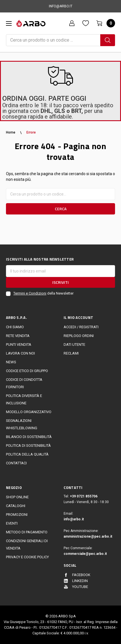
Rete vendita (18, 336)
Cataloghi (16, 506)
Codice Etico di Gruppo (27, 371)
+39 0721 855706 (84, 496)
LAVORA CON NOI (20, 353)
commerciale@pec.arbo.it (85, 554)
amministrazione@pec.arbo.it (88, 536)
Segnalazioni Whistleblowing (22, 424)
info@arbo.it (74, 519)
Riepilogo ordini (79, 336)
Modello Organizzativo (29, 412)
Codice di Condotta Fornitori (24, 383)
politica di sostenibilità (28, 446)
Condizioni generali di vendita (27, 545)
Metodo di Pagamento (27, 532)
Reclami (71, 353)
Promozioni (17, 515)
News (11, 362)
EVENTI (12, 523)
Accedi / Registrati (81, 327)
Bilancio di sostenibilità (29, 437)
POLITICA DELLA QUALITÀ (27, 454)
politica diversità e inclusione (24, 399)
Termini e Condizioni (30, 293)
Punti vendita (19, 344)
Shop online (17, 497)
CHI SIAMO (15, 327)
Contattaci (16, 463)
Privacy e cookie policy (27, 557)
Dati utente (74, 344)
